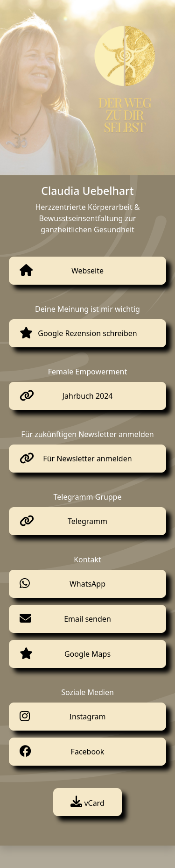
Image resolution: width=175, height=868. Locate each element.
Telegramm (87, 521)
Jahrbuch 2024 (88, 396)
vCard (87, 803)
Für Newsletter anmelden (87, 459)
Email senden (87, 619)
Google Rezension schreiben (87, 333)
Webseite (87, 271)
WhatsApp (87, 584)
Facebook (88, 752)
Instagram (88, 717)
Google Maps (87, 654)
